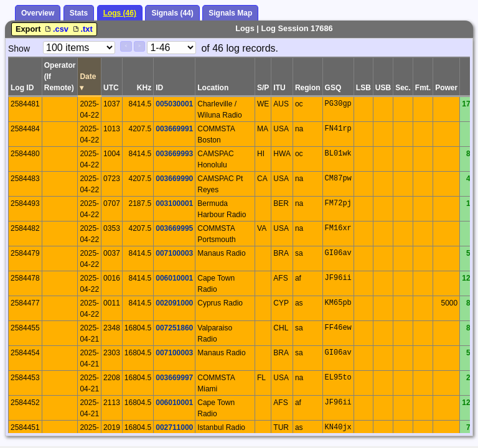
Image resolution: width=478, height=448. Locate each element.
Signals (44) (172, 13)
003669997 (174, 378)
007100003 (174, 253)
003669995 (174, 228)
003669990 (174, 179)
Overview (38, 13)
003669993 (174, 154)
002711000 (174, 427)
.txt (82, 29)
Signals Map (230, 13)
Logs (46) (120, 13)
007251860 (174, 328)
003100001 (174, 203)
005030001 (174, 104)
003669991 (174, 129)
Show (19, 49)
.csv (57, 29)
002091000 (174, 303)
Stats (79, 13)
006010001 (174, 278)
